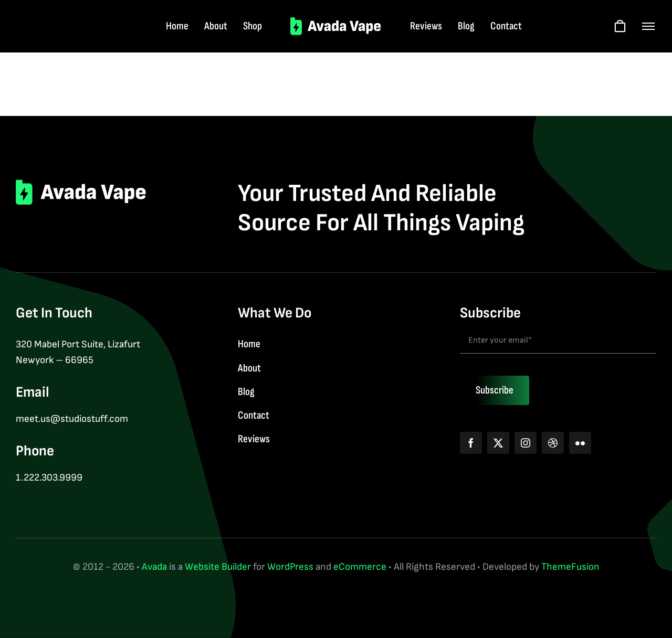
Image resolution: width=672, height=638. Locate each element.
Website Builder (218, 567)
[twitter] (498, 443)
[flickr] (580, 443)
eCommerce (360, 567)
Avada (154, 567)
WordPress (290, 567)
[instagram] (526, 443)
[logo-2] (336, 22)
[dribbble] (553, 443)
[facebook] (471, 443)
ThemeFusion (570, 567)
